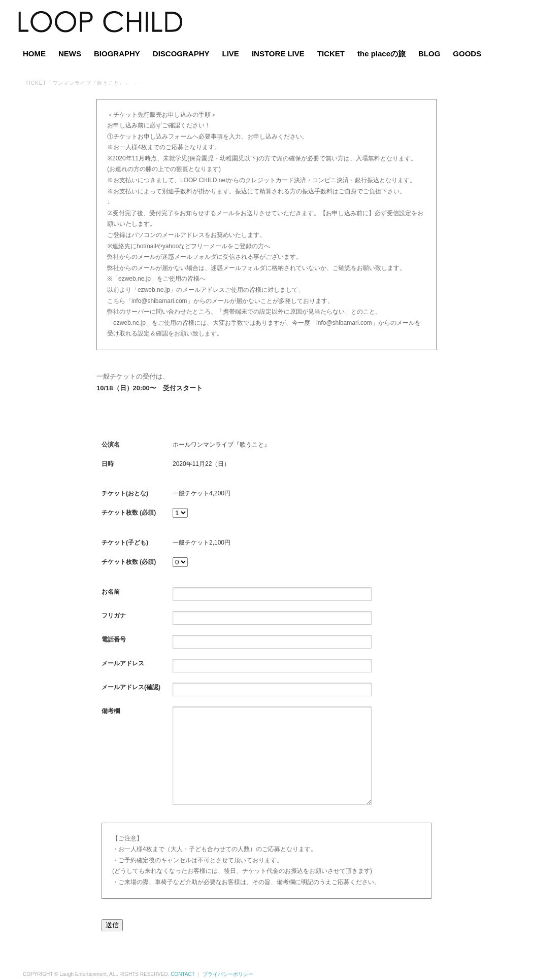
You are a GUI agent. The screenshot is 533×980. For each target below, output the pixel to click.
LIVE (231, 54)
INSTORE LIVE (278, 54)
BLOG (429, 54)
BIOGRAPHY (117, 54)
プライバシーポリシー (228, 974)
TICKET (331, 54)
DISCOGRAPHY (181, 54)
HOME (34, 54)
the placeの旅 (381, 54)
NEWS (70, 54)
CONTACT (182, 974)
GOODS (467, 54)
